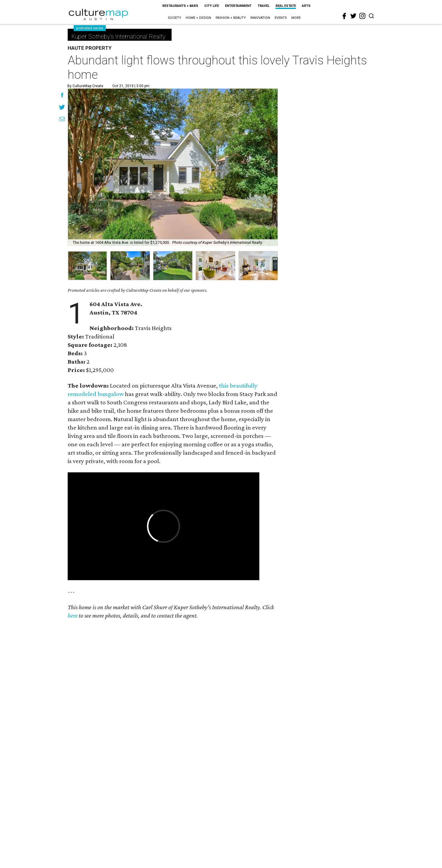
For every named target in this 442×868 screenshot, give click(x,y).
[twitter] (353, 16)
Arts (306, 6)
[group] (87, 266)
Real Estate (286, 6)
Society (174, 18)
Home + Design (198, 18)
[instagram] (362, 16)
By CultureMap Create (85, 86)
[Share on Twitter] (62, 108)
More (296, 18)
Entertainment (238, 6)
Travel (264, 6)
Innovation (260, 18)
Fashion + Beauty (231, 18)
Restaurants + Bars (180, 6)
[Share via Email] (62, 120)
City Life (212, 6)
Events (281, 18)
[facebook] (344, 16)
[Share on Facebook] (62, 96)
